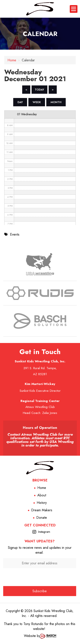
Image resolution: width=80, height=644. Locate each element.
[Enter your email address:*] (40, 563)
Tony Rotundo (33, 624)
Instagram (44, 532)
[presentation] (40, 577)
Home (12, 60)
